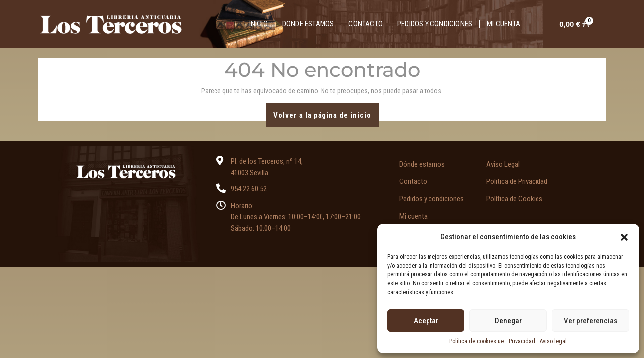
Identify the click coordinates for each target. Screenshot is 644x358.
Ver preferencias (590, 321)
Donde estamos (308, 24)
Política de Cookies (514, 199)
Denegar (508, 321)
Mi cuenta (503, 24)
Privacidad (522, 341)
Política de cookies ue (477, 341)
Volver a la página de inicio (326, 112)
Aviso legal (553, 341)
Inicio (259, 24)
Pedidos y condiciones (435, 24)
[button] (624, 237)
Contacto (366, 24)
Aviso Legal (503, 164)
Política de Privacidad (517, 181)
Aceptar (426, 321)
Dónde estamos (422, 164)
